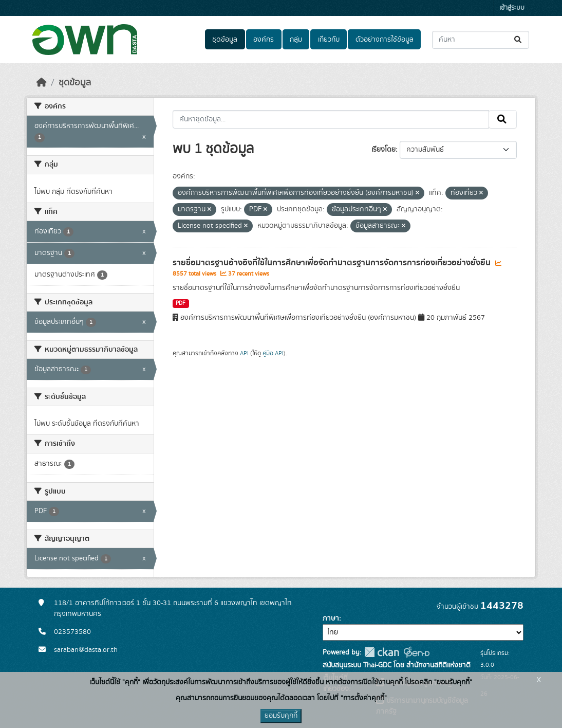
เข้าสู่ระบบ (512, 8)
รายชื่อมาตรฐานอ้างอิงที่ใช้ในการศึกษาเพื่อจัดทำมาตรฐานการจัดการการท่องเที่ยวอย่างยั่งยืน (333, 263)
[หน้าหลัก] (42, 83)
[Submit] (519, 40)
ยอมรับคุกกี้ (281, 716)
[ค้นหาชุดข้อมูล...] (481, 40)
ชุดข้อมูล (225, 40)
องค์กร (264, 40)
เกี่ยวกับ (329, 40)
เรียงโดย (383, 150)
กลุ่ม (296, 40)
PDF (181, 303)
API (244, 353)
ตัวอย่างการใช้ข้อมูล (385, 40)
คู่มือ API (273, 353)
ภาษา (331, 618)
